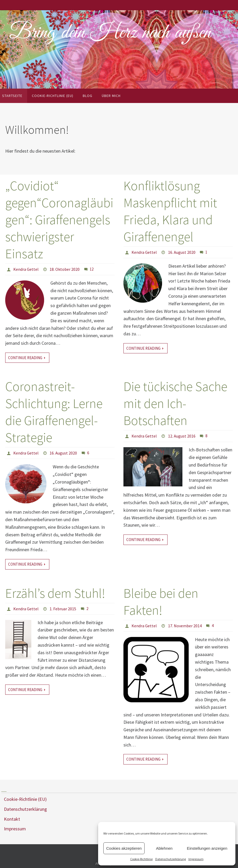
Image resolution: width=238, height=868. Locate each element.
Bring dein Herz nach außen (110, 33)
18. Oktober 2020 (65, 269)
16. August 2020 (182, 252)
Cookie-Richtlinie (141, 859)
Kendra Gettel (26, 269)
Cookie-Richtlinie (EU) (25, 799)
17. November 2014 (185, 626)
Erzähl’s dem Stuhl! (55, 593)
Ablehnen (164, 848)
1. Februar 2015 (63, 609)
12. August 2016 (182, 436)
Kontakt (12, 819)
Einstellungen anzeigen (207, 848)
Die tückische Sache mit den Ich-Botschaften (175, 403)
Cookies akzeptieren (124, 848)
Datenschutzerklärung (171, 859)
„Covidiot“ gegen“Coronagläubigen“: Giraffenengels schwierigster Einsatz (59, 220)
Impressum (196, 859)
